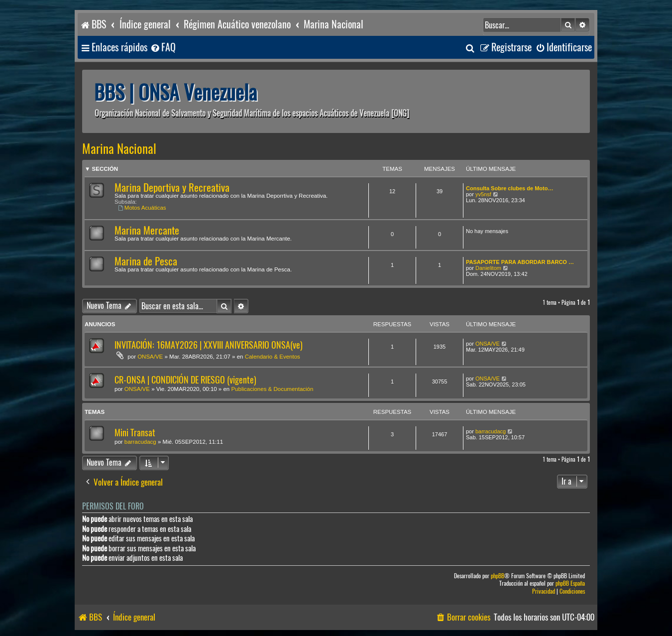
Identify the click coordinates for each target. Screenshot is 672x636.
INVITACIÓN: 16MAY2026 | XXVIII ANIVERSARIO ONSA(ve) (209, 345)
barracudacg (140, 442)
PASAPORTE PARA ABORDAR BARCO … (520, 262)
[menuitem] (163, 48)
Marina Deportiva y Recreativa (172, 188)
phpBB (498, 576)
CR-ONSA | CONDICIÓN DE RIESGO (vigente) (185, 380)
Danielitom (488, 268)
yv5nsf (483, 194)
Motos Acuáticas (142, 208)
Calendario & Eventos (273, 357)
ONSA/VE (150, 357)
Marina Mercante (147, 230)
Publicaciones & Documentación (272, 389)
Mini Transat (135, 433)
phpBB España (570, 583)
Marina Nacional (119, 149)
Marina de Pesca (146, 261)
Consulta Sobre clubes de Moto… (509, 188)
